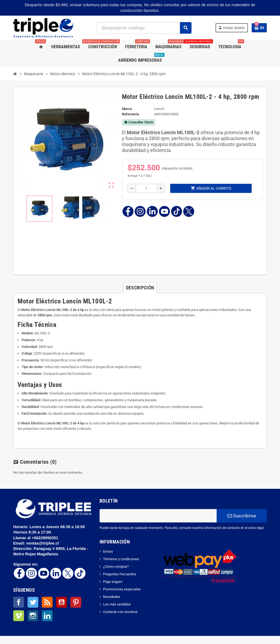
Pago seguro (113, 582)
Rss (47, 602)
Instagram (33, 616)
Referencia (130, 114)
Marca (127, 109)
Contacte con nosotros (120, 612)
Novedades (112, 597)
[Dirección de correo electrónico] (158, 516)
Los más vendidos (117, 604)
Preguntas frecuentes (120, 574)
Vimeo (19, 616)
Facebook (19, 602)
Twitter (33, 602)
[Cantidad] (146, 188)
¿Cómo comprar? (116, 567)
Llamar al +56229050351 (36, 538)
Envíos (108, 551)
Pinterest (76, 602)
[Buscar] (144, 28)
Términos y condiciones (121, 559)
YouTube (62, 602)
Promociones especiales (122, 589)
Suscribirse (242, 516)
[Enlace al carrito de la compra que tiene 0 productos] (259, 28)
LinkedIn (47, 616)
